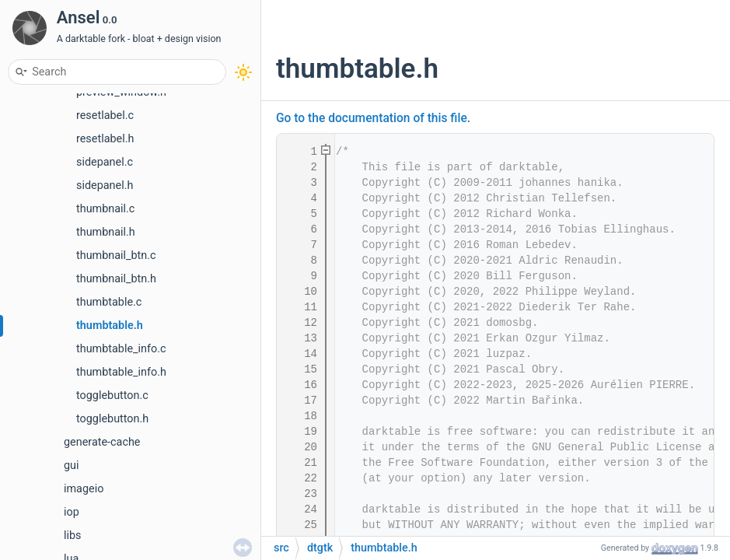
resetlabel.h (105, 139)
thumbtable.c (109, 302)
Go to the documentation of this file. (373, 118)
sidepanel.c (105, 162)
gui (72, 465)
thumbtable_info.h (121, 372)
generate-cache (102, 442)
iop (72, 512)
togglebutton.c (112, 395)
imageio (84, 489)
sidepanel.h (105, 185)
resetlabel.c (105, 115)
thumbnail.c (105, 209)
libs (73, 535)
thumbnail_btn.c (116, 255)
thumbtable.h (110, 325)
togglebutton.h (112, 419)
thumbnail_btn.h (116, 279)
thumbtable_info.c (121, 349)
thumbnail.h (106, 232)
